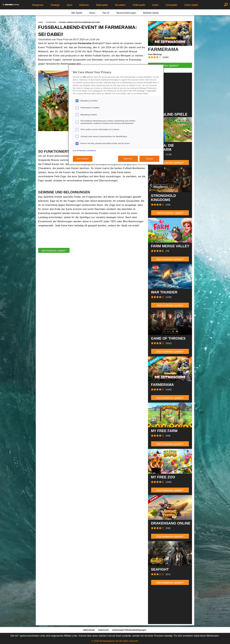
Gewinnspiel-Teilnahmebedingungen (129, 630)
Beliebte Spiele (151, 13)
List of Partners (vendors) (84, 151)
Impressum (104, 630)
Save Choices (83, 159)
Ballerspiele (102, 5)
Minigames (38, 5)
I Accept (149, 159)
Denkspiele (171, 5)
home (41, 22)
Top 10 (106, 13)
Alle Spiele (77, 13)
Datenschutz (89, 630)
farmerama (51, 22)
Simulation (120, 5)
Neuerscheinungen (126, 13)
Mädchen (84, 5)
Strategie (55, 5)
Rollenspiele (139, 5)
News (92, 13)
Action (155, 5)
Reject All (128, 159)
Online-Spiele (191, 5)
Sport (69, 5)
